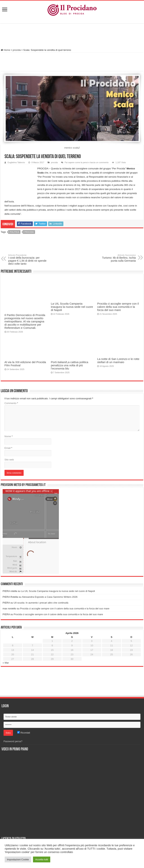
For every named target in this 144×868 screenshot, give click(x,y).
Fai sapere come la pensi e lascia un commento (87, 162)
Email (8, 448)
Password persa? (13, 741)
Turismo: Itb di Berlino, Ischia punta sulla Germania (117, 258)
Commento (11, 403)
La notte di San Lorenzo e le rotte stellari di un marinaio (118, 360)
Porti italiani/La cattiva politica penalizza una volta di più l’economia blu (69, 365)
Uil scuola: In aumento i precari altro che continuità (41, 603)
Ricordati (24, 733)
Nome (9, 436)
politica (14, 232)
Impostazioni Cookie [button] (18, 859)
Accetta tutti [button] (42, 859)
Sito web (9, 460)
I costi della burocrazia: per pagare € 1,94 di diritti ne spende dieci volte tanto (27, 260)
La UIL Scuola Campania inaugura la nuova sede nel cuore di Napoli (72, 307)
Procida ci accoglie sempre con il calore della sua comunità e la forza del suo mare (118, 307)
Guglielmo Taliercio (16, 162)
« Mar (6, 663)
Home (5, 50)
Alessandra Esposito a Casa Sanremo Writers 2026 (50, 597)
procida (17, 50)
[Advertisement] (72, 36)
